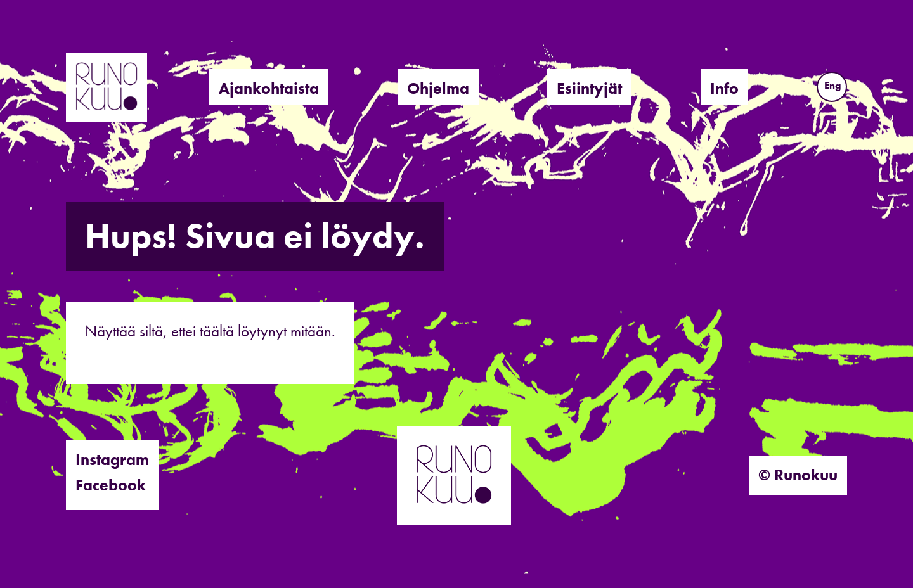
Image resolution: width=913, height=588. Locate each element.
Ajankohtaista (269, 88)
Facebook (111, 485)
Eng (833, 85)
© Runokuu (798, 475)
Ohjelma (438, 88)
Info (724, 88)
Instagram (112, 460)
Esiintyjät (589, 88)
